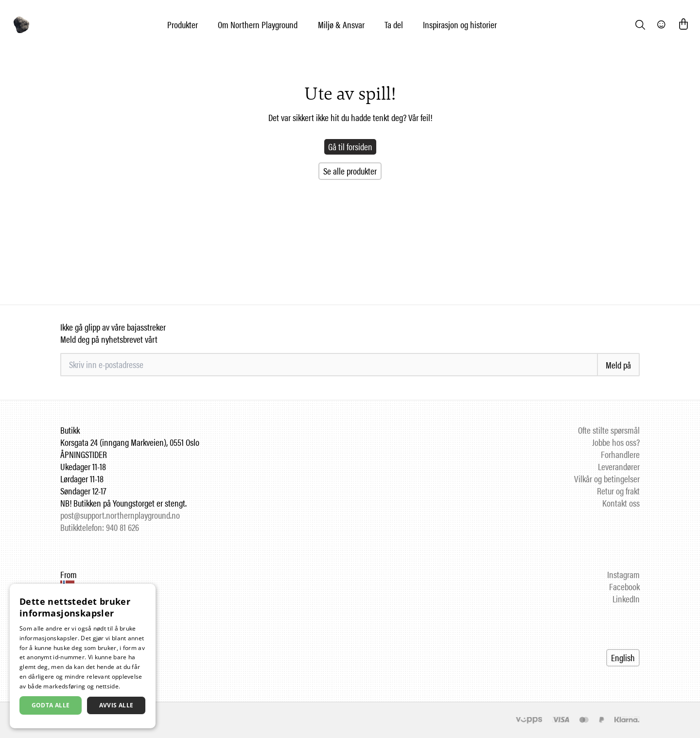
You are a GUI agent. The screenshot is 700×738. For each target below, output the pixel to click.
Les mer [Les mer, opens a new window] (133, 686)
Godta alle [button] (51, 705)
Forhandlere (620, 454)
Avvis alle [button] (116, 705)
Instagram (623, 574)
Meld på (618, 365)
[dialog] (83, 656)
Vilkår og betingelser (607, 479)
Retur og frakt (618, 491)
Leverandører (619, 466)
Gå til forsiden (350, 147)
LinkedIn (626, 599)
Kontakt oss (621, 503)
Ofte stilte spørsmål (609, 430)
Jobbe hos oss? (616, 442)
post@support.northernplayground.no (120, 515)
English (623, 658)
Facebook (624, 587)
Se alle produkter (350, 171)
